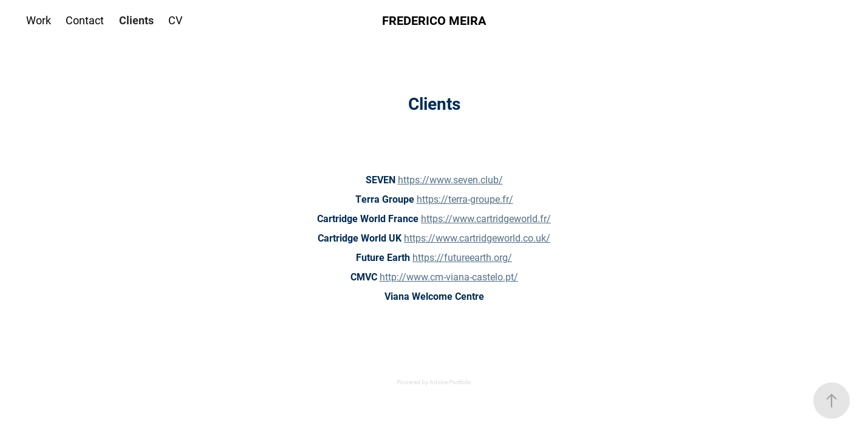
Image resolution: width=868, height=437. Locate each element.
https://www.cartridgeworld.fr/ (486, 218)
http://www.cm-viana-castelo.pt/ (449, 276)
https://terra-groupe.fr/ (465, 199)
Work (39, 20)
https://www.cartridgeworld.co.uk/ (477, 238)
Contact (85, 20)
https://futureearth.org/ (462, 257)
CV (175, 20)
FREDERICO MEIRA (434, 20)
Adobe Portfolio (450, 382)
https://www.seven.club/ (450, 179)
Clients (136, 20)
